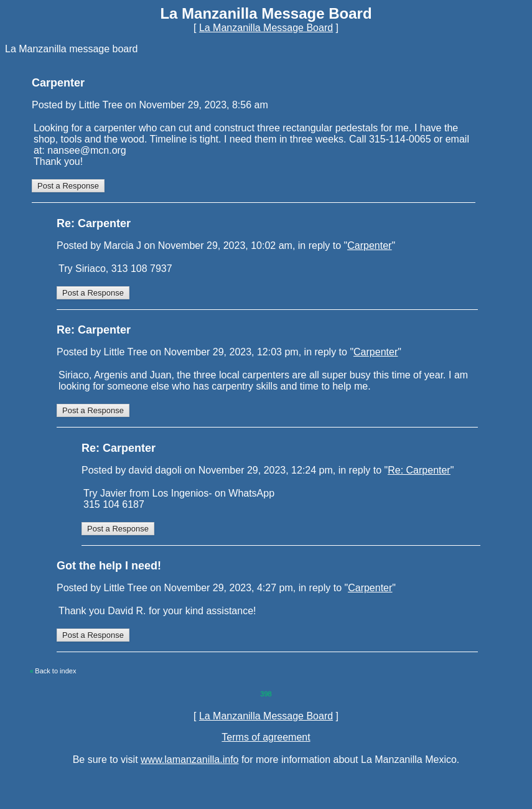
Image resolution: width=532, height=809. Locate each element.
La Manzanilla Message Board (266, 28)
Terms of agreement (266, 737)
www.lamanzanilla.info (189, 760)
